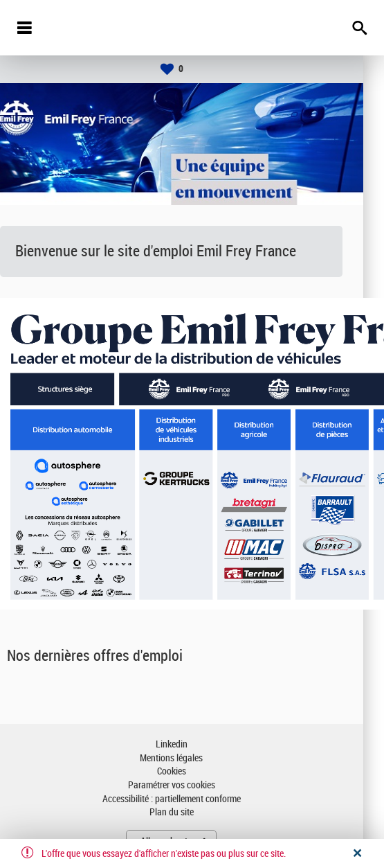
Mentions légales (192, 758)
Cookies (192, 771)
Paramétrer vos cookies (192, 785)
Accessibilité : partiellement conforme (192, 799)
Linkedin (192, 744)
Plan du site (192, 812)
